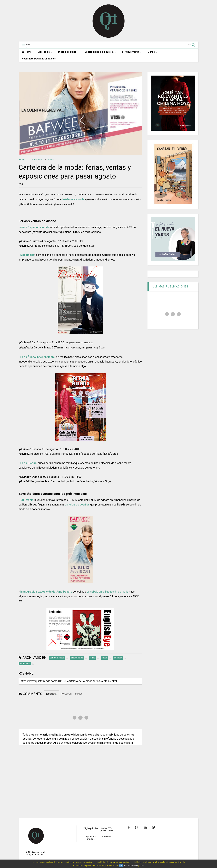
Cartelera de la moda (73, 199)
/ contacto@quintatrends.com (39, 59)
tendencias (37, 160)
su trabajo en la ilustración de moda (107, 592)
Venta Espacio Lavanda (34, 227)
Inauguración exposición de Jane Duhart (46, 592)
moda (51, 160)
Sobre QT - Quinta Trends (107, 830)
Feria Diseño (28, 463)
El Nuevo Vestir (132, 52)
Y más (142, 865)
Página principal (91, 828)
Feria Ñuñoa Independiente (38, 357)
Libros (152, 52)
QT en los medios (91, 838)
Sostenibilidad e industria (100, 52)
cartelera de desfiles (77, 505)
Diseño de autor (68, 52)
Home (27, 52)
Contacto (107, 837)
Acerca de (45, 52)
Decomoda (27, 255)
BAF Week (26, 500)
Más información (131, 865)
